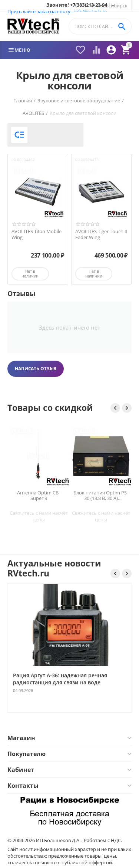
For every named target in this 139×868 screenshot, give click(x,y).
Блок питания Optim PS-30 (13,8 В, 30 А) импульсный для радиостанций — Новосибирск (101, 496)
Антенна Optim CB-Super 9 (39, 496)
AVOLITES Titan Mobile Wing (37, 234)
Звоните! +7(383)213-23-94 (77, 5)
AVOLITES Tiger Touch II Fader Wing (101, 234)
